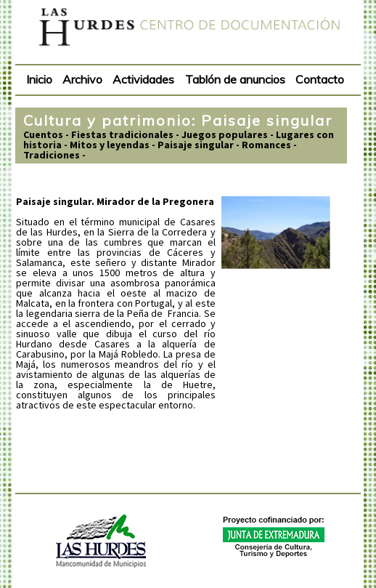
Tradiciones (52, 155)
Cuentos (43, 134)
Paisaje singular (196, 145)
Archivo (82, 79)
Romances (266, 145)
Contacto (320, 79)
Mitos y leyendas (110, 145)
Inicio (39, 79)
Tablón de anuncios (235, 79)
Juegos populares (225, 134)
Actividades (143, 79)
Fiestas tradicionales (122, 134)
